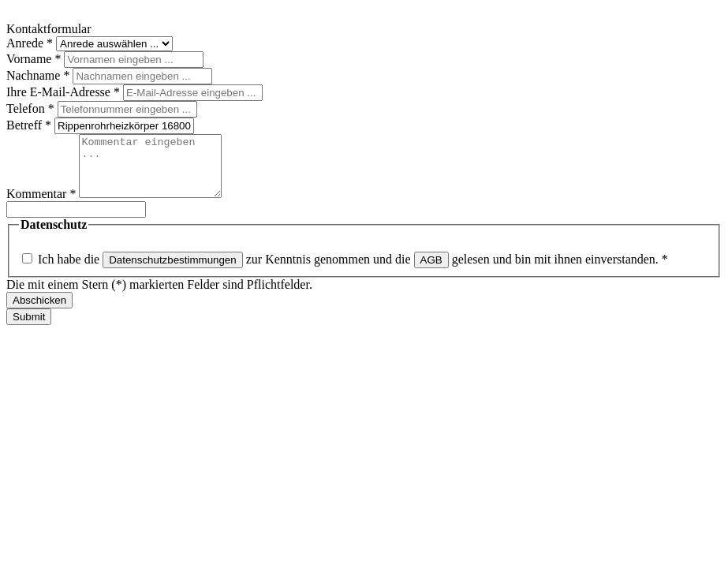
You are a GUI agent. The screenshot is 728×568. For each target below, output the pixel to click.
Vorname (35, 59)
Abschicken (39, 312)
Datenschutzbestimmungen (173, 272)
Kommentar (43, 206)
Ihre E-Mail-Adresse (65, 92)
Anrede (31, 43)
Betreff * (30, 125)
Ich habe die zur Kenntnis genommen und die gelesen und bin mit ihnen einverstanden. (353, 271)
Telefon (32, 108)
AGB (431, 272)
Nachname (39, 75)
